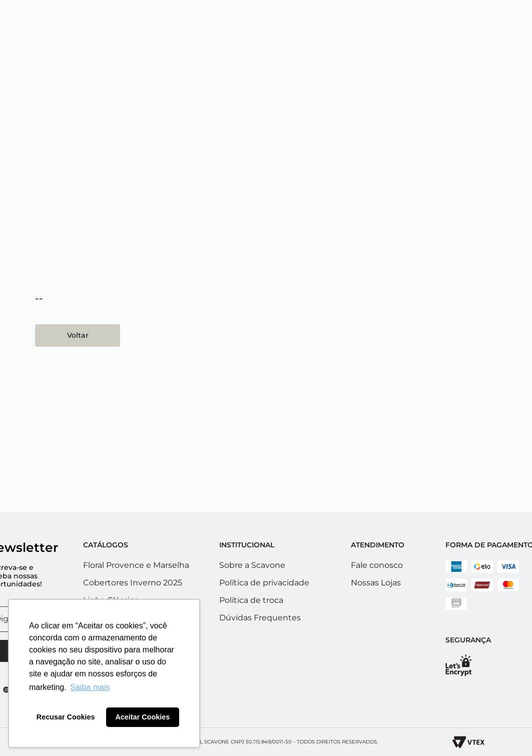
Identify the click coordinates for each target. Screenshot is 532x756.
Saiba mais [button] (90, 687)
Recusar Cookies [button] (66, 717)
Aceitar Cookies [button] (142, 717)
